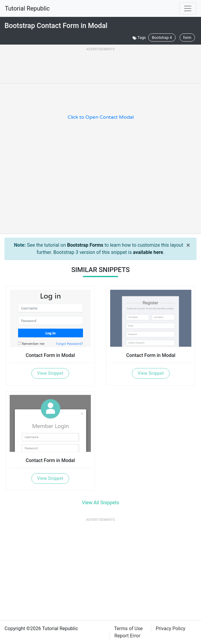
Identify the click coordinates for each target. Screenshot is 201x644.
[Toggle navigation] (188, 8)
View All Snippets (101, 503)
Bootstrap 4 (162, 38)
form (187, 38)
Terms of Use (128, 628)
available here (148, 252)
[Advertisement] (101, 67)
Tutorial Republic (27, 8)
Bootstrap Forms (85, 245)
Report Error (127, 636)
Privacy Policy (171, 628)
